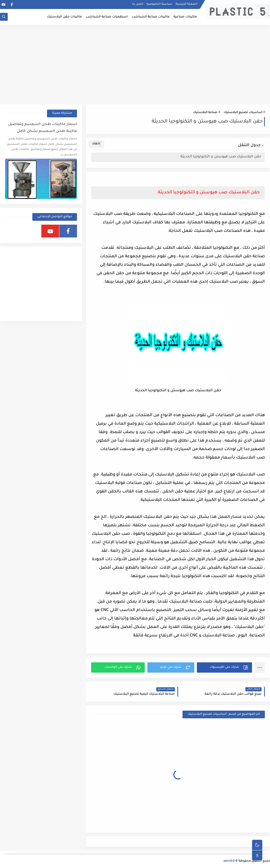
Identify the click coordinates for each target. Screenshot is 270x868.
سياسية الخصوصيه (159, 4)
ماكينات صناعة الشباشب (151, 17)
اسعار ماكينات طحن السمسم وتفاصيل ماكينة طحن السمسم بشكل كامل (42, 128)
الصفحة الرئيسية (186, 4)
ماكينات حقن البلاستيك (64, 17)
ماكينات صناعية (185, 17)
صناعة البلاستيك (205, 113)
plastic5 (229, 861)
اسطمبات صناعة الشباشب (107, 17)
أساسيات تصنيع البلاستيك (243, 113)
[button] (224, 667)
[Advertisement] (135, 65)
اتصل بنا (138, 4)
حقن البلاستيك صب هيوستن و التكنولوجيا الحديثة (221, 157)
